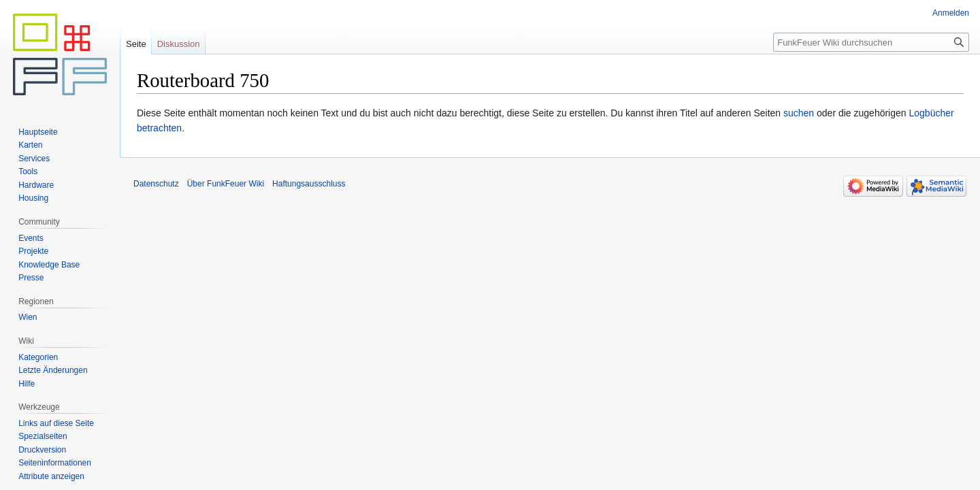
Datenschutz (156, 184)
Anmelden (951, 13)
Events (31, 238)
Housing (33, 198)
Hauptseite (38, 132)
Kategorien (38, 357)
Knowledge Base (49, 265)
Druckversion (42, 450)
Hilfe (27, 384)
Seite (136, 44)
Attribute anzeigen (51, 476)
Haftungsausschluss (309, 184)
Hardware (36, 185)
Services (34, 159)
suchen (799, 113)
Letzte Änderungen (53, 370)
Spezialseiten (43, 436)
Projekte (33, 251)
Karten (30, 145)
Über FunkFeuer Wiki (226, 184)
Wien (28, 317)
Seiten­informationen (55, 463)
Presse (31, 278)
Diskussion (179, 44)
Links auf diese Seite (56, 423)
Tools (28, 171)
